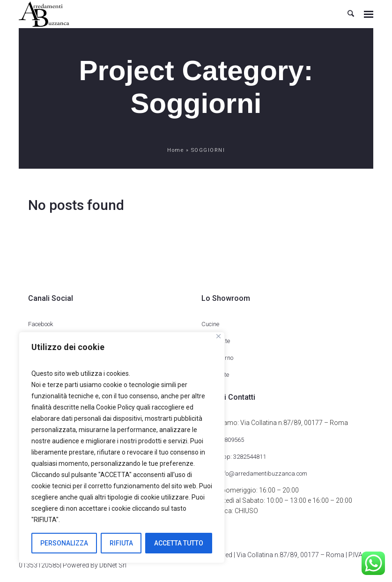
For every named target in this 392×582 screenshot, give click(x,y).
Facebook (41, 324)
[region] (122, 448)
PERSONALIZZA (64, 543)
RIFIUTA (121, 543)
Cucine (210, 324)
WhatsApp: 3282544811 (234, 457)
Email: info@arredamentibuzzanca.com (254, 474)
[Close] (218, 336)
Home (175, 150)
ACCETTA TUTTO (179, 543)
